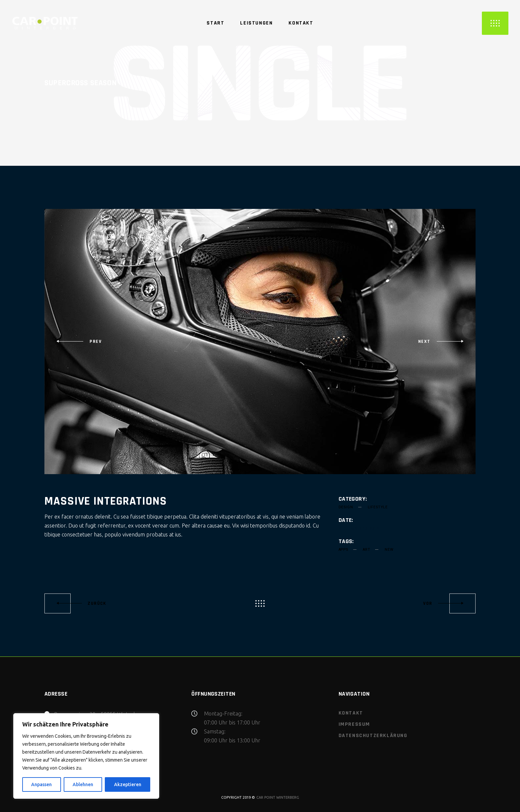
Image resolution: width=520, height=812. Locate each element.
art (366, 550)
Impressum (354, 724)
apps (343, 550)
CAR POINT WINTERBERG (278, 797)
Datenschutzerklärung (373, 736)
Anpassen (41, 784)
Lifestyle (378, 507)
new (389, 550)
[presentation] (79, 342)
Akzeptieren (128, 784)
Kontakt (351, 713)
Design (346, 507)
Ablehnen (83, 784)
